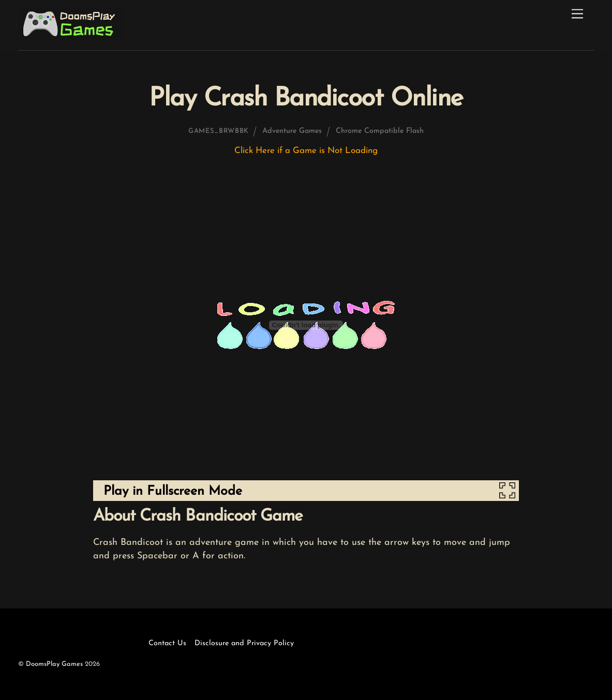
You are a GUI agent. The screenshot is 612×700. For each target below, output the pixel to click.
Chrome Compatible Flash (380, 131)
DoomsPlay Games (54, 664)
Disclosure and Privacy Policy (244, 643)
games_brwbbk (219, 131)
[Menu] (577, 14)
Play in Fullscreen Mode (173, 491)
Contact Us (167, 643)
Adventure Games (292, 131)
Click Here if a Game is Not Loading (306, 151)
